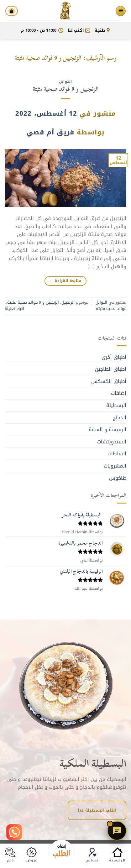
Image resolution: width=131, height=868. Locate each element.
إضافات (119, 393)
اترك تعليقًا (14, 309)
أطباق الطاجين (111, 369)
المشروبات (115, 466)
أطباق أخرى (114, 357)
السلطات (117, 454)
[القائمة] (121, 11)
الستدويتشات (112, 442)
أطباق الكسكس (109, 381)
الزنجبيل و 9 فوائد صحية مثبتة (66, 89)
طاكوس (118, 478)
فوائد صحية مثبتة (111, 309)
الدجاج (120, 418)
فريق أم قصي (50, 132)
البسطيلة (116, 405)
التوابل (65, 82)
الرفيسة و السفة (107, 429)
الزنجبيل (68, 302)
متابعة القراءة (65, 281)
